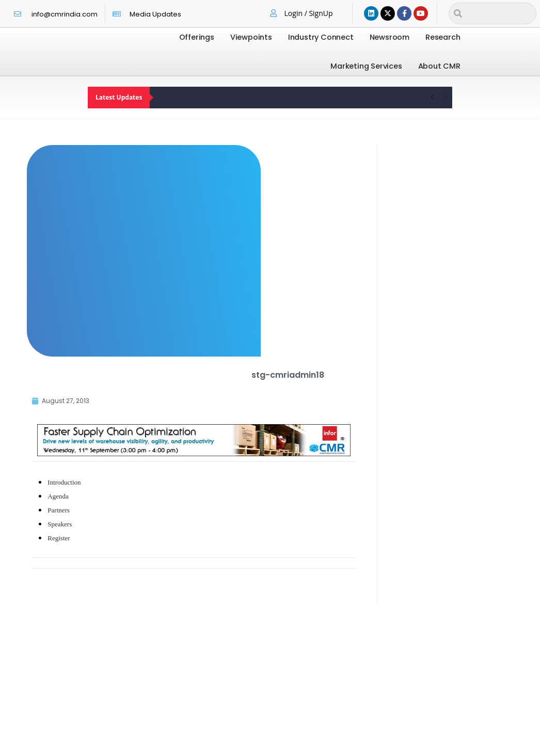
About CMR (439, 66)
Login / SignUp (309, 13)
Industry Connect (321, 37)
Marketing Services (366, 66)
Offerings (197, 37)
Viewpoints (251, 37)
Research (443, 37)
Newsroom (390, 37)
